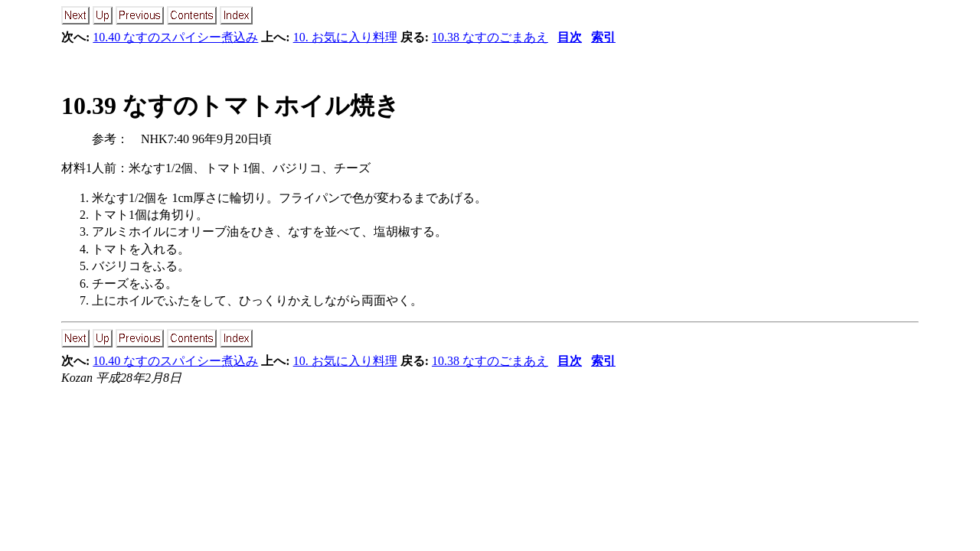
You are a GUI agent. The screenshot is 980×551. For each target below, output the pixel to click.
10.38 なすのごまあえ (490, 37)
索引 (603, 37)
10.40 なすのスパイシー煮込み (175, 37)
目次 (570, 37)
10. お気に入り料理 (345, 37)
